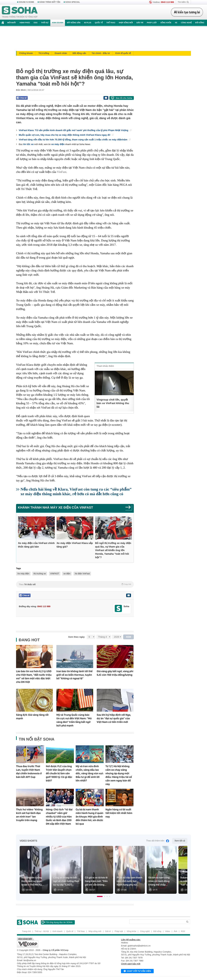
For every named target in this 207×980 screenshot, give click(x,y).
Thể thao (111, 23)
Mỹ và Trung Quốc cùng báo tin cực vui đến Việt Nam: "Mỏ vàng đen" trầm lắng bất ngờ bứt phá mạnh (74, 720)
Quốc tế (99, 23)
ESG (36, 23)
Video (168, 931)
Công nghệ (186, 23)
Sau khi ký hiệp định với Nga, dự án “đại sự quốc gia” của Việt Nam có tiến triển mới (114, 718)
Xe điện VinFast (82, 574)
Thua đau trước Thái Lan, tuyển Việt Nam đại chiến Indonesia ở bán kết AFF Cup (29, 772)
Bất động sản (74, 23)
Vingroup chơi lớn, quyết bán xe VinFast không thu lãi (113, 403)
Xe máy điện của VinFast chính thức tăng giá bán (36, 545)
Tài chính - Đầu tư (101, 53)
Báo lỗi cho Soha (124, 98)
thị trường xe (40, 574)
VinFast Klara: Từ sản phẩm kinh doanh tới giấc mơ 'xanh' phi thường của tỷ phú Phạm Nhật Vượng (75, 130)
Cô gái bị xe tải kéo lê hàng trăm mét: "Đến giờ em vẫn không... (96, 881)
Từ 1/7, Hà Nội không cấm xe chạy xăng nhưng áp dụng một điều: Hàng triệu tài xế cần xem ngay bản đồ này (119, 775)
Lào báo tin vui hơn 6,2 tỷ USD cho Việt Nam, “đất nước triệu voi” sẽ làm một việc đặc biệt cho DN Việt (34, 677)
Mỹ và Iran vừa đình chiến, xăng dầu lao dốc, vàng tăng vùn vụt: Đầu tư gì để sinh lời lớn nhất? (90, 773)
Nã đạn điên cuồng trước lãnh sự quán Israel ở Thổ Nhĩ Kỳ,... (33, 881)
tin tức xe (28, 144)
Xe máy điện (23, 574)
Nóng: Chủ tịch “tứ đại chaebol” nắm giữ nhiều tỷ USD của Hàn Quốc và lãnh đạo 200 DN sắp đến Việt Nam (59, 817)
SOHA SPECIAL (73, 2)
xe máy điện (58, 144)
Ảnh (176, 931)
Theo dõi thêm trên (158, 841)
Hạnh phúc (25, 23)
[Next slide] (183, 871)
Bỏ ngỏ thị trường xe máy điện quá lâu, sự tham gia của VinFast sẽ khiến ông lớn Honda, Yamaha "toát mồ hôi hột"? (113, 550)
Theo (75, 584)
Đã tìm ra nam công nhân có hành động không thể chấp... (159, 881)
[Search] (157, 922)
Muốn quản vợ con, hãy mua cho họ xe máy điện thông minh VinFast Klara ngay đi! (66, 135)
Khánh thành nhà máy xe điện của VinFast (55, 507)
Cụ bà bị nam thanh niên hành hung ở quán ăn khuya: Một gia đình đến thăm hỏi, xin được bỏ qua (89, 817)
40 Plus (88, 23)
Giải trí (140, 23)
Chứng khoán (26, 53)
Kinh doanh (58, 23)
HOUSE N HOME (26, 2)
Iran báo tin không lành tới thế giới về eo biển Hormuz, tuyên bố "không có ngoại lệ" (75, 675)
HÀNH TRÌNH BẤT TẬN (50, 2)
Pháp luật (152, 23)
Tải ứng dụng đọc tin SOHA (57, 922)
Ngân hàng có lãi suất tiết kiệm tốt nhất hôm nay (119, 813)
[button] (100, 896)
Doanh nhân (61, 53)
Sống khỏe (166, 23)
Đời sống (200, 23)
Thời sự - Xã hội (42, 931)
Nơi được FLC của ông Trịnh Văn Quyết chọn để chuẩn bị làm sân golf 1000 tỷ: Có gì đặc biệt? (59, 773)
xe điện (67, 574)
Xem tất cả (180, 841)
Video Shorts (28, 841)
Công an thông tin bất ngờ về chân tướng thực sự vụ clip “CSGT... (66, 881)
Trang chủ (26, 931)
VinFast (62, 172)
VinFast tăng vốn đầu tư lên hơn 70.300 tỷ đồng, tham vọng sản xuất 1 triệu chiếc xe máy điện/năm (75, 140)
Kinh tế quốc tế (123, 53)
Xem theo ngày (76, 637)
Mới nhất (12, 23)
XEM (129, 637)
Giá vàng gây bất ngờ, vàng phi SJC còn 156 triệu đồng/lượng (115, 673)
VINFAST (55, 574)
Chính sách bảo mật (131, 964)
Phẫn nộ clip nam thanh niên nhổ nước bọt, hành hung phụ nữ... (129, 881)
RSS (183, 931)
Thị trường (44, 53)
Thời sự (45, 23)
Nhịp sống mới (126, 23)
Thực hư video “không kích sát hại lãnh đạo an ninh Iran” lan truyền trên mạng (29, 815)
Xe (176, 23)
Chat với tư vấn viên (137, 971)
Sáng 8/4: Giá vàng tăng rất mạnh (32, 717)
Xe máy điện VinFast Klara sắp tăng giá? (75, 545)
